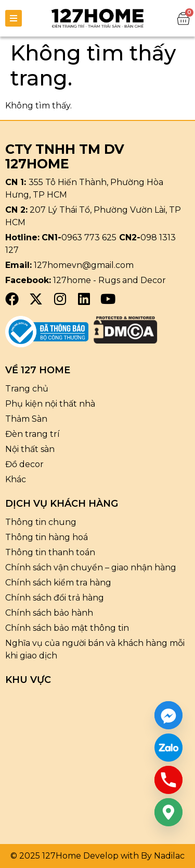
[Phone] (168, 780)
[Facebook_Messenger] (168, 715)
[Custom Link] (168, 748)
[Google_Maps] (168, 812)
